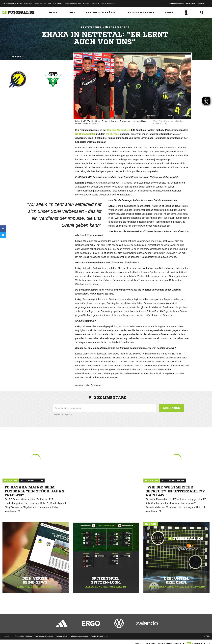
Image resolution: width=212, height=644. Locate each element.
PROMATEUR (8, 3)
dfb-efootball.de (48, 3)
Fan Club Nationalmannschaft (69, 3)
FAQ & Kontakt (98, 3)
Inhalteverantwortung (79, 636)
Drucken (18, 57)
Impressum (7, 636)
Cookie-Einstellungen (100, 636)
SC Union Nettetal (85, 134)
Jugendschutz (62, 636)
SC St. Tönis (113, 134)
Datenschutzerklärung (23, 636)
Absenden (172, 408)
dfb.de (19, 3)
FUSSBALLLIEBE (32, 3)
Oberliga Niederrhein (118, 130)
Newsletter (111, 3)
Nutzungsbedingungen (44, 636)
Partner (86, 3)
